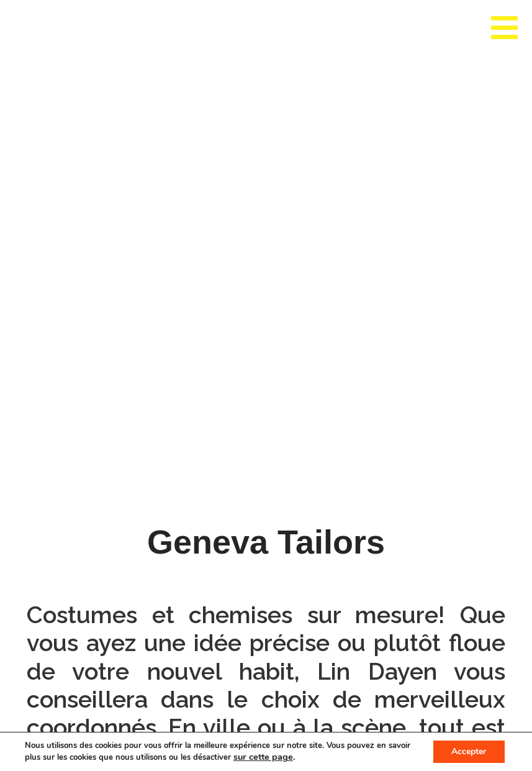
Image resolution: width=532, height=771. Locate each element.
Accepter (469, 751)
